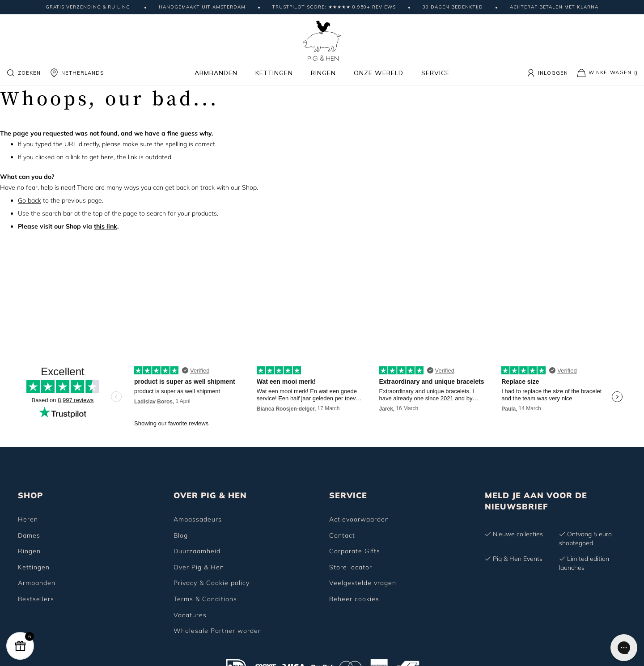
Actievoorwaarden (359, 519)
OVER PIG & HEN (210, 495)
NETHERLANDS (77, 73)
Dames (29, 535)
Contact (342, 535)
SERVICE (348, 495)
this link (106, 226)
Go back (30, 200)
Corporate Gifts (355, 551)
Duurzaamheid (197, 551)
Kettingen (274, 73)
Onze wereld (379, 73)
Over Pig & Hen (199, 567)
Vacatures (190, 615)
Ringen (323, 73)
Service (435, 73)
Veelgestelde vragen (363, 583)
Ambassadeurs (198, 519)
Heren (28, 519)
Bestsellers (36, 599)
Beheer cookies (354, 599)
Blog (181, 535)
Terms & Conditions (205, 599)
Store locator (351, 567)
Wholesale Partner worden (218, 631)
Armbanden (216, 73)
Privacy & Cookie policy (212, 583)
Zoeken (23, 73)
